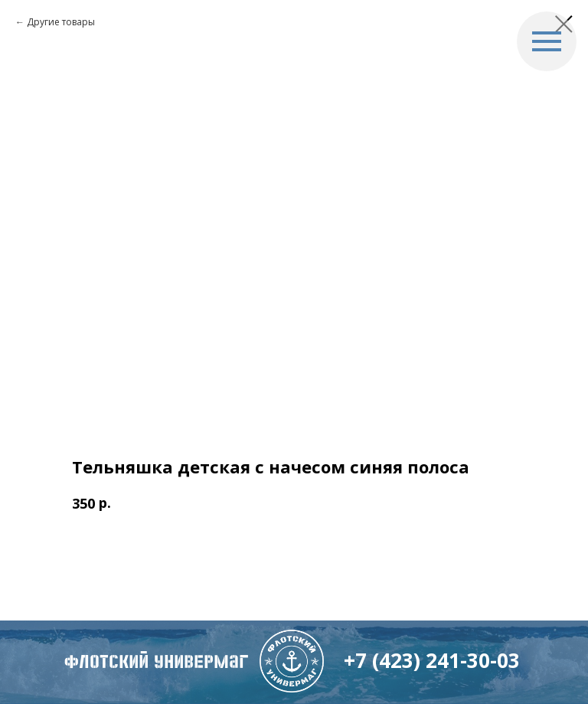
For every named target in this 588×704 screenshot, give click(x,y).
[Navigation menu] (547, 41)
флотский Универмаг (156, 662)
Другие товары (61, 22)
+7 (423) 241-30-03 (432, 660)
